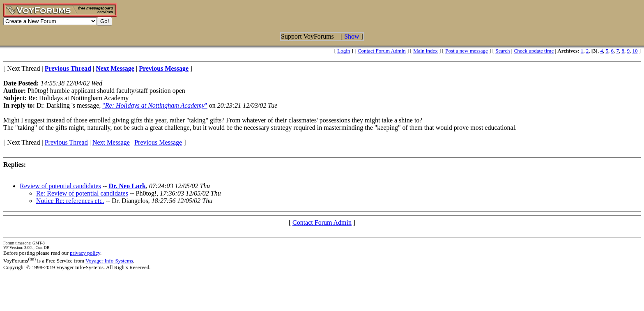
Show (352, 36)
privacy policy (85, 253)
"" (155, 105)
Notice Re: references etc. (70, 201)
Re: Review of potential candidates (82, 193)
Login (344, 51)
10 (635, 51)
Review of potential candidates (60, 186)
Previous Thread (66, 142)
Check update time (534, 51)
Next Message (111, 142)
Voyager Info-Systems (109, 261)
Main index (425, 51)
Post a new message (467, 51)
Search (503, 51)
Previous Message (158, 142)
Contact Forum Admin (382, 51)
